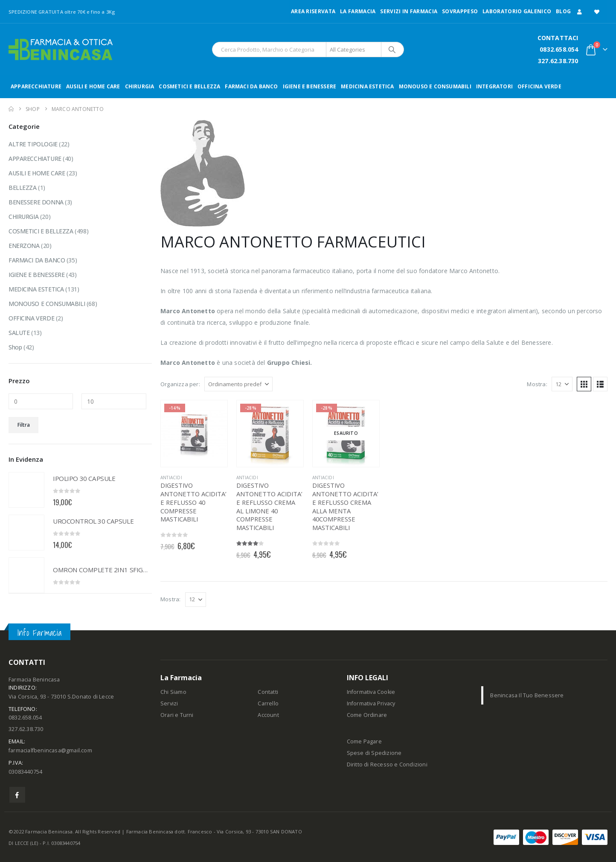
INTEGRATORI (494, 86)
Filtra (24, 425)
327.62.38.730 (558, 61)
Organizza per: (180, 384)
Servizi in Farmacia (409, 11)
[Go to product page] (194, 434)
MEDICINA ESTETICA (367, 86)
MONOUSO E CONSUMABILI (435, 86)
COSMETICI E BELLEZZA (189, 86)
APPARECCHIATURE (36, 86)
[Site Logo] (61, 50)
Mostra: (537, 384)
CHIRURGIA (140, 86)
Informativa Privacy (371, 703)
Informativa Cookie (371, 692)
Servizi (169, 703)
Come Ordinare (367, 715)
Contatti (268, 692)
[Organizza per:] (238, 384)
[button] (584, 384)
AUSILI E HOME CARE (93, 86)
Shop (15, 347)
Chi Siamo (173, 692)
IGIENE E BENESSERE (310, 86)
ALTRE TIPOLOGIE (33, 144)
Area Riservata (313, 11)
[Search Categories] (354, 50)
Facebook (17, 795)
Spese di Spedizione (374, 753)
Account (268, 715)
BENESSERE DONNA (36, 202)
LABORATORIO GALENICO (517, 11)
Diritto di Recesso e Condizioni (387, 764)
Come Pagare (364, 741)
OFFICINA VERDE (539, 86)
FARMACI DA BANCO (251, 86)
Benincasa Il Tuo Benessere (527, 695)
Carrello (268, 703)
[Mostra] (562, 384)
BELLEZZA (23, 188)
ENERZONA (24, 246)
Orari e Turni (177, 715)
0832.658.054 (559, 49)
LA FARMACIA (358, 11)
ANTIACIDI (171, 478)
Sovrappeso (460, 11)
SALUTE (19, 333)
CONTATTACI (558, 38)
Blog (563, 11)
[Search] (392, 50)
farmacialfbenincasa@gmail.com (50, 750)
